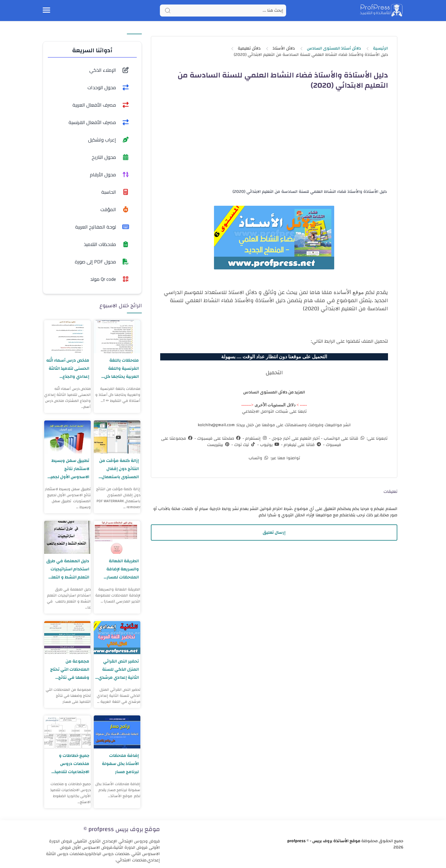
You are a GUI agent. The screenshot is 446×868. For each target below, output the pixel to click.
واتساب (259, 458)
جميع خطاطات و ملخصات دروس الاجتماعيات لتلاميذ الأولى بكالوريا (71, 764)
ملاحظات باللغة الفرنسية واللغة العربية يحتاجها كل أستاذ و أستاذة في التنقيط (120, 368)
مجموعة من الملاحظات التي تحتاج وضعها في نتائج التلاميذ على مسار (69, 669)
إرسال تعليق (274, 533)
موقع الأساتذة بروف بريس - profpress (324, 841)
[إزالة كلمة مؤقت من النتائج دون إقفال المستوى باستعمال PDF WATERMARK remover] (117, 437)
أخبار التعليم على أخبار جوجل (295, 439)
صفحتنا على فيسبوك (219, 439)
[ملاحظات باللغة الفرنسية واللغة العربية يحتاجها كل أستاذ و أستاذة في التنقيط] (117, 337)
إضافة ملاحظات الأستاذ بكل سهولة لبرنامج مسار (120, 764)
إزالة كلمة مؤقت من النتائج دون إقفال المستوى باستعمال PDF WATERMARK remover (119, 469)
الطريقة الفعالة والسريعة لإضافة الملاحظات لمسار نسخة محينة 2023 (121, 569)
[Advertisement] (274, 144)
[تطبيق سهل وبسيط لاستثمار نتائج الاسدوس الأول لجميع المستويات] (67, 437)
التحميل (274, 373)
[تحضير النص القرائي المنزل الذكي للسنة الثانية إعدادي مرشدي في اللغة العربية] (117, 638)
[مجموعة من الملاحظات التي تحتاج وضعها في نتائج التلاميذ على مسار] (67, 638)
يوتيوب (269, 445)
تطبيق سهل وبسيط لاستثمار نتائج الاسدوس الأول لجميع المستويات (68, 469)
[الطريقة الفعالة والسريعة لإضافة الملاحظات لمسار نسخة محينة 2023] (117, 537)
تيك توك (244, 445)
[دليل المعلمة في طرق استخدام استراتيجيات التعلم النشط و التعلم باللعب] (67, 537)
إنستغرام (256, 439)
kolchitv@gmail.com (216, 425)
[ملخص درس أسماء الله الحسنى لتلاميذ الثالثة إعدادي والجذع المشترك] (67, 337)
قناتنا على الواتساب (344, 439)
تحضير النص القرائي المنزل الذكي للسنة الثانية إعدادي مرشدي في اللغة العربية (118, 669)
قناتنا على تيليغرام (302, 445)
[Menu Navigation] (46, 11)
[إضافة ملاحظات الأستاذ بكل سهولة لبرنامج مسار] (117, 732)
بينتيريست (219, 445)
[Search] (223, 11)
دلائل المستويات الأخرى (275, 405)
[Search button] (168, 11)
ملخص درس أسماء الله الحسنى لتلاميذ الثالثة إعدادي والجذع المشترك (69, 368)
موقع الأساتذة (349, 292)
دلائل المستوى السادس (266, 392)
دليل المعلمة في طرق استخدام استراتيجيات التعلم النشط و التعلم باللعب (68, 569)
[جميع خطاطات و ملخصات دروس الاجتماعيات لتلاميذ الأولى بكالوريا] (67, 732)
